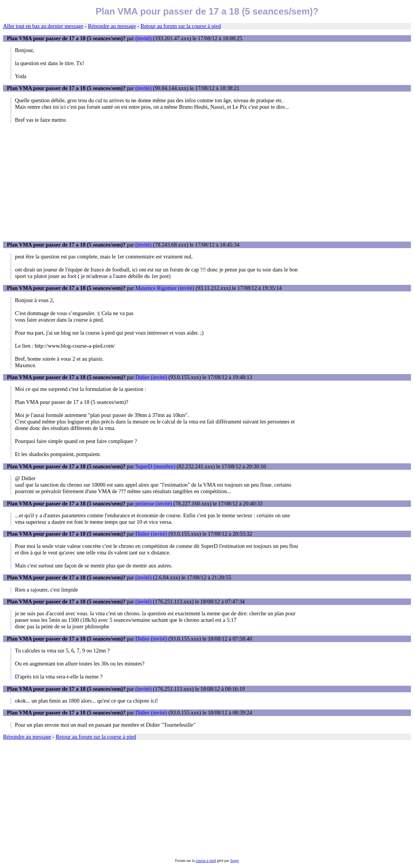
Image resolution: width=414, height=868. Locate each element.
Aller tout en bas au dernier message (43, 26)
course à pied (206, 861)
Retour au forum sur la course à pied (181, 26)
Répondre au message (112, 26)
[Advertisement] (207, 182)
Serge (235, 861)
